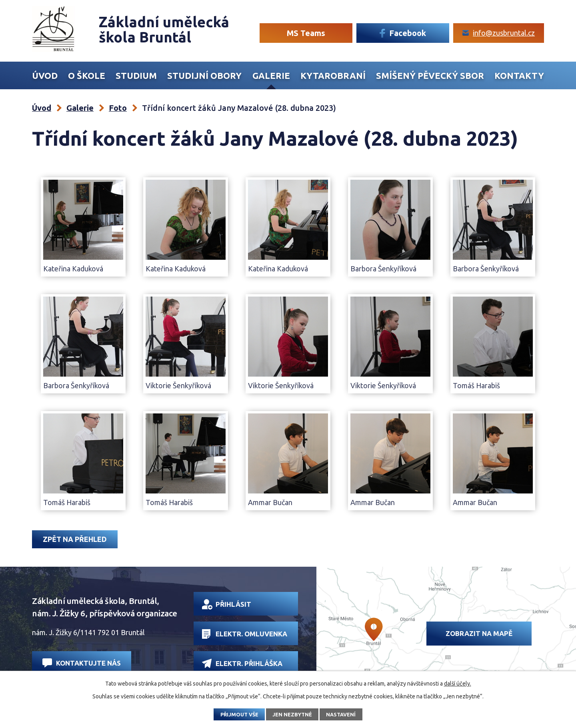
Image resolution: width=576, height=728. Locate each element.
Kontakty (519, 76)
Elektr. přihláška (242, 663)
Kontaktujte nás (82, 663)
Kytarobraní (333, 76)
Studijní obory (204, 76)
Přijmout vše (239, 714)
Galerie (271, 76)
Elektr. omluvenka (245, 634)
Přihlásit (227, 604)
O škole (87, 76)
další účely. (458, 684)
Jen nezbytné (292, 714)
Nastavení (341, 714)
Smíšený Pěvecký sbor (430, 76)
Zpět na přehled (75, 539)
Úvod (45, 76)
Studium (136, 76)
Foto (118, 108)
